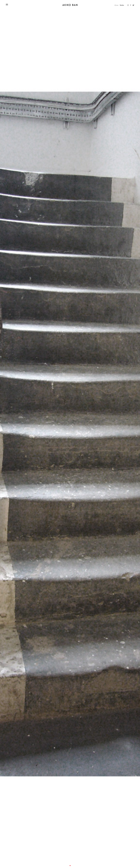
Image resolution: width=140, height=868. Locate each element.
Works (122, 5)
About (116, 5)
